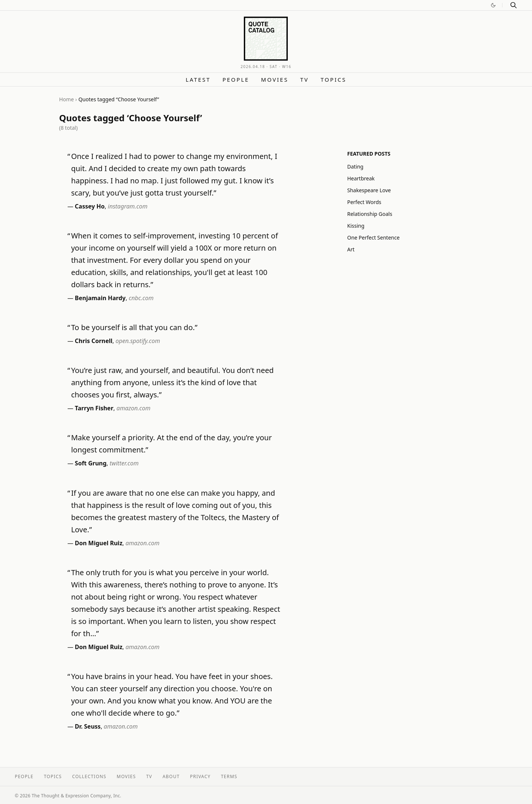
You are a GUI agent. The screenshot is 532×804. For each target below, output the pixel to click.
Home (66, 99)
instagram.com (128, 206)
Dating (355, 167)
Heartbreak (361, 178)
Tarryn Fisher (94, 408)
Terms (229, 776)
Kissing (356, 226)
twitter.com (124, 463)
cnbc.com (141, 298)
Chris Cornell (94, 341)
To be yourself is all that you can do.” (134, 327)
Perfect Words (364, 202)
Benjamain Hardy (100, 298)
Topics (334, 79)
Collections (89, 776)
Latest (198, 79)
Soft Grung (91, 463)
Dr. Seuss (88, 726)
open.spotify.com (138, 341)
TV (304, 79)
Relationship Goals (370, 214)
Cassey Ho (90, 206)
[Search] (514, 5)
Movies (275, 79)
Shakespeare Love (369, 190)
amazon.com (133, 408)
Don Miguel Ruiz (99, 543)
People (236, 79)
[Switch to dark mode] (493, 5)
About (171, 776)
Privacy (200, 776)
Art (351, 249)
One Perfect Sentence (374, 238)
